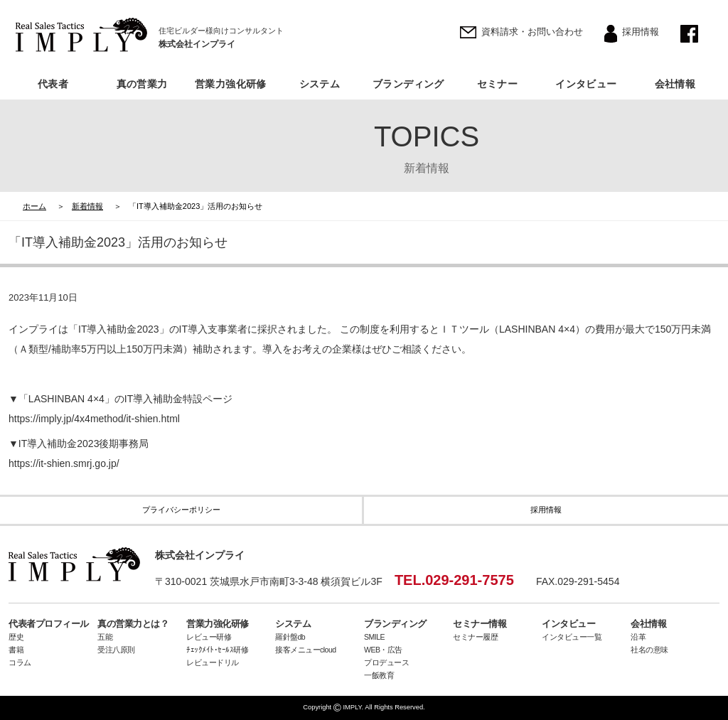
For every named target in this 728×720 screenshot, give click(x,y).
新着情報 (87, 206)
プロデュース (386, 662)
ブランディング (408, 84)
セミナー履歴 (475, 637)
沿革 (638, 637)
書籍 (16, 650)
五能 (105, 637)
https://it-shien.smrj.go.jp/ (64, 463)
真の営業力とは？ (133, 624)
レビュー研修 (209, 637)
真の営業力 (142, 84)
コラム (20, 662)
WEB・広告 (383, 650)
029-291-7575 (470, 580)
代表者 (53, 84)
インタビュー (586, 84)
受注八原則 (116, 650)
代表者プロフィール (49, 624)
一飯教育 (379, 675)
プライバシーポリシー (181, 510)
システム (320, 84)
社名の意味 (649, 650)
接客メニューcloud (306, 650)
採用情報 (641, 32)
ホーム (34, 206)
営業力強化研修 (231, 84)
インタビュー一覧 (572, 637)
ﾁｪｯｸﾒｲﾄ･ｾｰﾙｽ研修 (217, 650)
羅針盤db (290, 637)
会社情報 (675, 84)
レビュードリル (213, 662)
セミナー (498, 84)
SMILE (374, 637)
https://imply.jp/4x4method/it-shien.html (94, 419)
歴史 (16, 637)
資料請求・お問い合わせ (532, 32)
